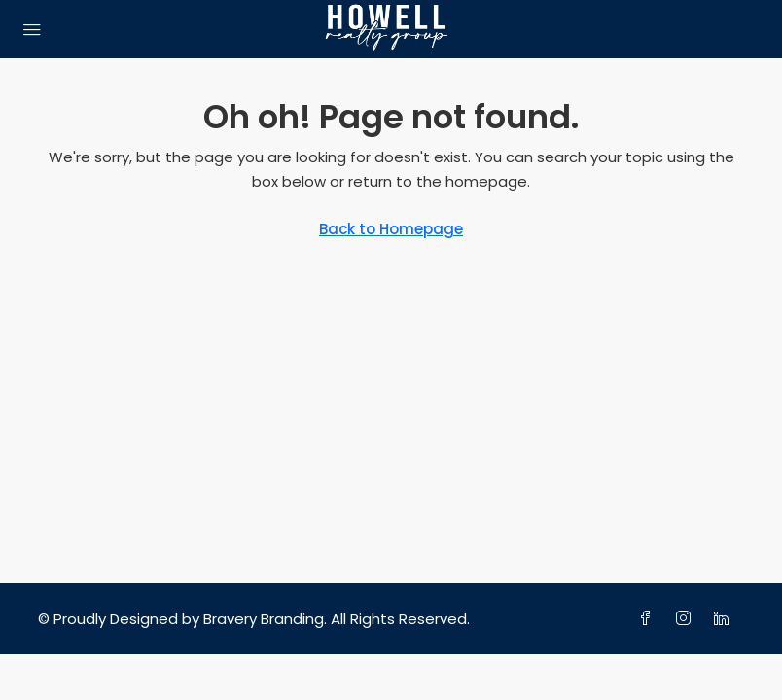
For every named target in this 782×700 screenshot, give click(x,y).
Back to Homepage (391, 229)
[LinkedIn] (725, 619)
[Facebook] (649, 619)
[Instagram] (687, 619)
